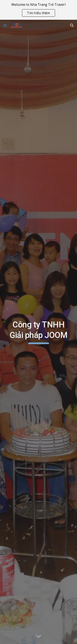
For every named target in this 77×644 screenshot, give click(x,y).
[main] (39, 332)
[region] (38, 10)
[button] (5, 25)
